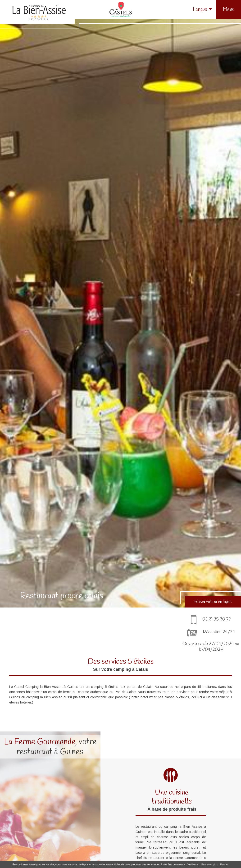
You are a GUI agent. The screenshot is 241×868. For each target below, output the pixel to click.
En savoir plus (210, 864)
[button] (229, 9)
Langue (200, 9)
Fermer (224, 864)
